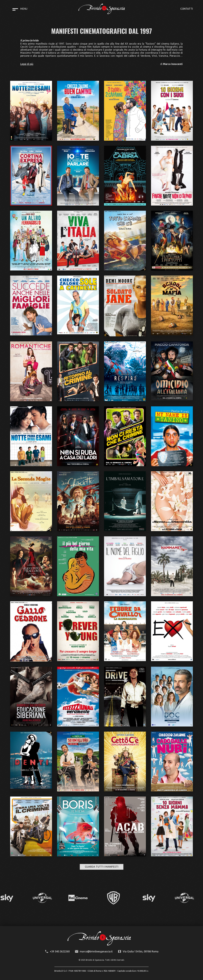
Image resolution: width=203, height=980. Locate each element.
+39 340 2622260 (60, 951)
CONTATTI (187, 9)
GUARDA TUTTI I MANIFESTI (102, 867)
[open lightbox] (31, 111)
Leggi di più (27, 64)
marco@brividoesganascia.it (96, 951)
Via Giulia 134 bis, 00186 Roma (141, 951)
